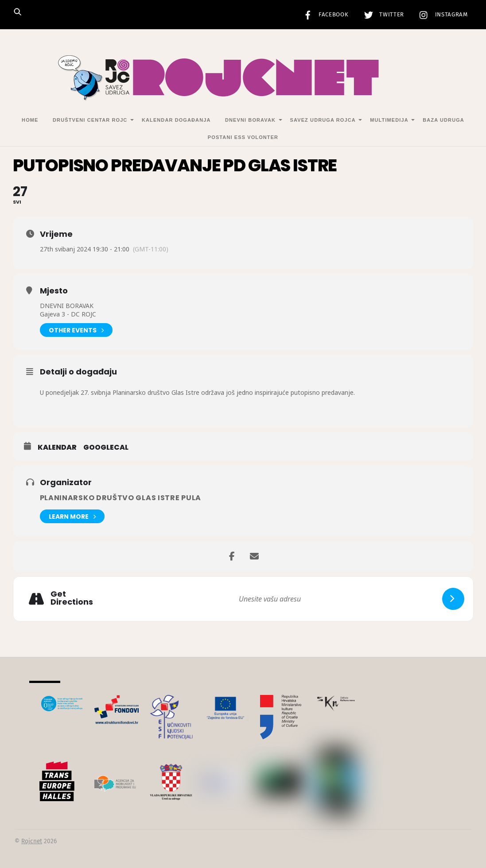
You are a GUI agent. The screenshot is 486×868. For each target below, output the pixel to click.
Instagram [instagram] (441, 15)
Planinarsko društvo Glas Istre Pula (121, 498)
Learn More (72, 516)
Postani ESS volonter (243, 137)
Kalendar (57, 448)
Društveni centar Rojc (90, 120)
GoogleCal (106, 448)
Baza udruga (443, 120)
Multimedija (389, 120)
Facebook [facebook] (324, 15)
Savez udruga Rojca (323, 120)
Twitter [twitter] (382, 15)
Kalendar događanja (176, 120)
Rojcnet (32, 841)
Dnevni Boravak (250, 120)
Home (30, 120)
